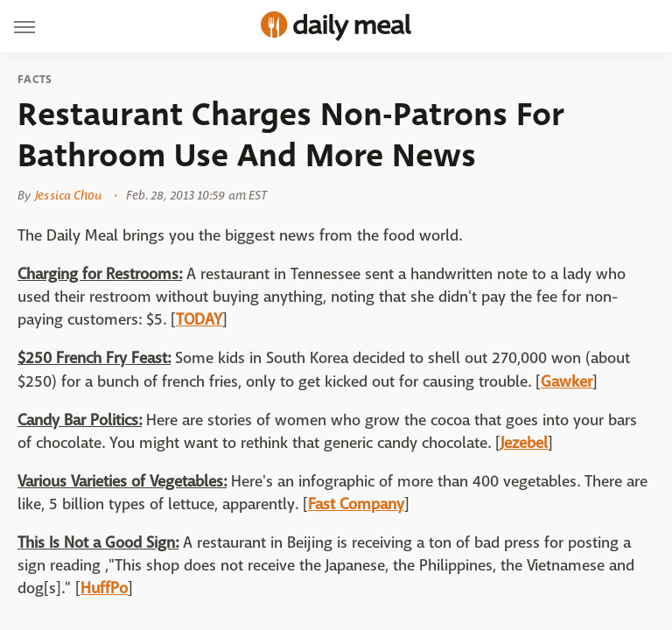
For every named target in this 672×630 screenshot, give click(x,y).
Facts (35, 80)
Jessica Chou (68, 195)
